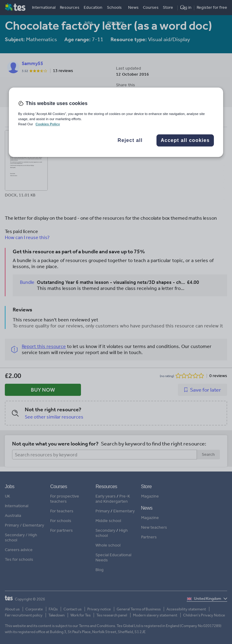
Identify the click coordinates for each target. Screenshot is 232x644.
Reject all (130, 140)
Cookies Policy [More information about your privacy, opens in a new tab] (48, 124)
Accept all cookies (185, 140)
